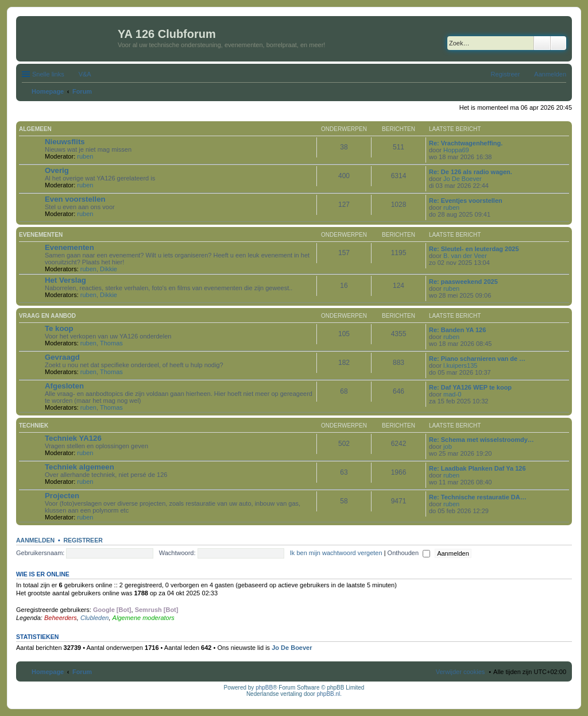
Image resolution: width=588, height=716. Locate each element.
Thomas (111, 343)
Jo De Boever (463, 179)
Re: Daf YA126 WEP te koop (470, 387)
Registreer (83, 540)
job (448, 446)
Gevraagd (62, 357)
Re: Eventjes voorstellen (466, 201)
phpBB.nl (329, 694)
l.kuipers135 (460, 365)
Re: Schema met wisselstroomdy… (481, 440)
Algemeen (35, 129)
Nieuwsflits (65, 142)
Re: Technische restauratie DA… (478, 497)
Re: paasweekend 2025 (463, 282)
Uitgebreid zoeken (558, 43)
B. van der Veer (465, 256)
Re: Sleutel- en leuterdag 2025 (474, 249)
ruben (85, 156)
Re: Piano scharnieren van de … (477, 359)
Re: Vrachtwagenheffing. (466, 143)
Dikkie (109, 269)
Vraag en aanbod (47, 316)
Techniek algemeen (80, 467)
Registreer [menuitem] (506, 74)
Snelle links (48, 74)
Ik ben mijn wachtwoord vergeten (336, 553)
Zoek (542, 43)
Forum (82, 672)
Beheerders (61, 618)
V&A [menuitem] (85, 74)
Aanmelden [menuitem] (550, 74)
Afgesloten (64, 386)
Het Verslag (65, 280)
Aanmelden (35, 540)
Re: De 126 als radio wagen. (471, 172)
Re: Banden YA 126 (457, 330)
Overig (57, 170)
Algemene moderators (144, 618)
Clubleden (95, 618)
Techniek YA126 (73, 438)
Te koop (59, 328)
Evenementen (41, 235)
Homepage (48, 672)
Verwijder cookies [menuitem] (461, 672)
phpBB (264, 688)
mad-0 (452, 394)
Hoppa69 (456, 150)
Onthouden (409, 553)
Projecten (62, 496)
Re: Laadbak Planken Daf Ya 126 (477, 468)
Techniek (34, 426)
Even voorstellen (75, 199)
